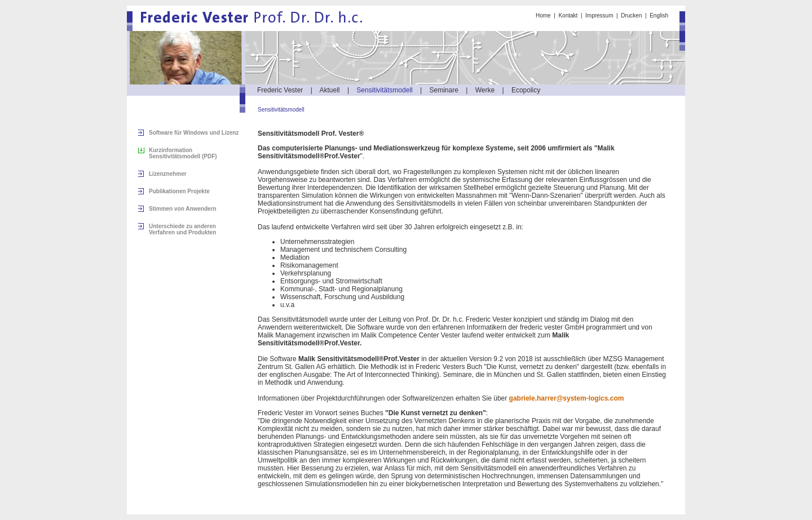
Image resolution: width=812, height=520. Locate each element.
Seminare (444, 90)
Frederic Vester (280, 90)
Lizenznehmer (168, 174)
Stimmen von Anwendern (183, 209)
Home (543, 15)
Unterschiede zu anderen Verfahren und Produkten (182, 229)
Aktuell (330, 90)
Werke (485, 90)
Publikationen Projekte (179, 191)
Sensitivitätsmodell (384, 90)
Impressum (599, 15)
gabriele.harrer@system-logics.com (567, 398)
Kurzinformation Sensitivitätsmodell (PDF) (183, 153)
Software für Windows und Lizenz (194, 133)
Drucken (631, 15)
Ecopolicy (526, 90)
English (659, 15)
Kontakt (568, 15)
